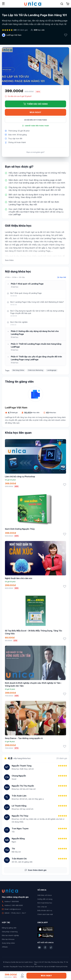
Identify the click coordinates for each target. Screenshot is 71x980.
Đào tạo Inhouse (8, 939)
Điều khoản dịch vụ (45, 910)
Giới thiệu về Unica (44, 895)
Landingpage (52, 370)
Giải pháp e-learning (10, 932)
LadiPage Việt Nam (14, 35)
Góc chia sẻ (42, 907)
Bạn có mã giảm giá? (36, 152)
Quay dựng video (8, 943)
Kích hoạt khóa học (45, 903)
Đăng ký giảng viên (9, 928)
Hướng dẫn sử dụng (45, 899)
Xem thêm (9, 260)
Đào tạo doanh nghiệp (10, 935)
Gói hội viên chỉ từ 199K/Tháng (36, 120)
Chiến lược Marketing (35, 370)
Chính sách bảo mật (45, 914)
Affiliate (5, 947)
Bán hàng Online (18, 370)
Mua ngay (35, 112)
